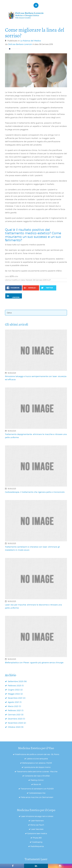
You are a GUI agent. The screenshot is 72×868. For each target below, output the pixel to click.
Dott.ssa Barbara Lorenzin (20, 44)
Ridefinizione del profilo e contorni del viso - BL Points (37, 754)
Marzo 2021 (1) (14, 706)
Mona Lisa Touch (37, 825)
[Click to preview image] (36, 70)
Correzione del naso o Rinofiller (37, 776)
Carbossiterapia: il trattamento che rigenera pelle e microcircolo (35, 492)
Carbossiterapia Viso (37, 793)
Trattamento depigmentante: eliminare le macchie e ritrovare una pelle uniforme (36, 436)
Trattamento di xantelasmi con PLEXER (37, 789)
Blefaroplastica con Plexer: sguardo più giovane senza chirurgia (34, 662)
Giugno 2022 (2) (15, 690)
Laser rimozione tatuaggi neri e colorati (37, 816)
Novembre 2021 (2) (16, 698)
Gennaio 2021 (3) (15, 715)
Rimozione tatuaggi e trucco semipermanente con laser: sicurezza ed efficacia (36, 378)
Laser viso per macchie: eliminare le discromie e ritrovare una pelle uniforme (33, 606)
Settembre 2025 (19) (17, 681)
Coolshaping (37, 842)
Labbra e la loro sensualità (37, 759)
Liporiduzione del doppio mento (37, 767)
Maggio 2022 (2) (15, 694)
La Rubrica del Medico (31, 41)
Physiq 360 (37, 838)
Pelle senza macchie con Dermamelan (37, 797)
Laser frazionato (37, 821)
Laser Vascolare (37, 829)
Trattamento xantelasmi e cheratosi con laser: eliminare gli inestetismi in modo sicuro (32, 548)
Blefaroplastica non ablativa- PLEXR (37, 763)
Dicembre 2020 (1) (16, 719)
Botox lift (37, 784)
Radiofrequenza (37, 846)
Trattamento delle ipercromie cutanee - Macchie (37, 772)
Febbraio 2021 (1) (15, 710)
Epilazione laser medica (37, 833)
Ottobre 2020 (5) (15, 727)
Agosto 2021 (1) (14, 702)
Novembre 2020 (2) (17, 723)
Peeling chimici (37, 780)
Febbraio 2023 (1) (15, 686)
